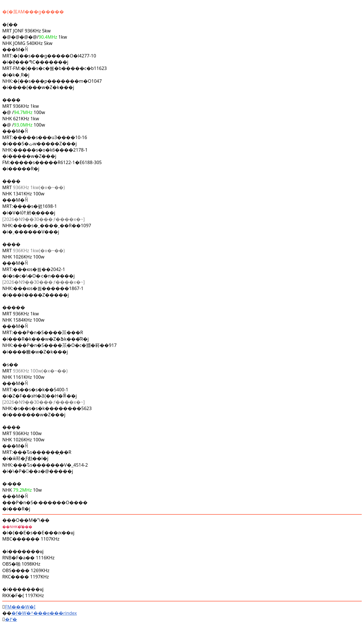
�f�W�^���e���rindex (44, 613)
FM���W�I (20, 607)
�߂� (11, 619)
